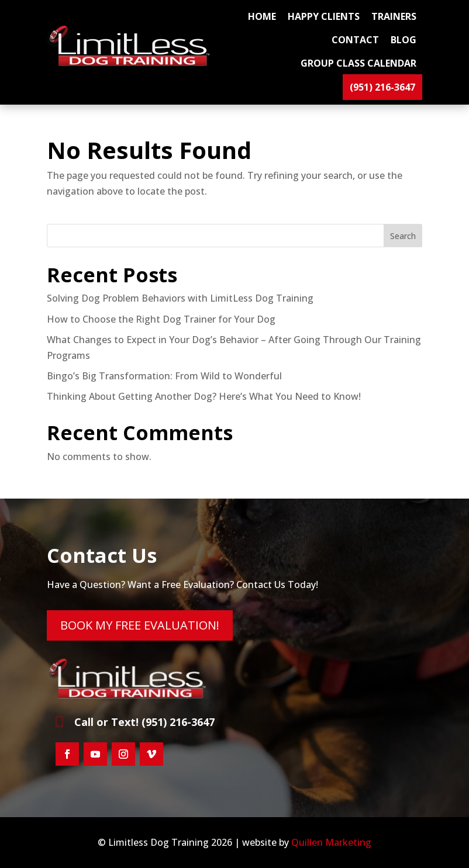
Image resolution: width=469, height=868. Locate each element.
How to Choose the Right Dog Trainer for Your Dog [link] (161, 319)
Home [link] (262, 16)
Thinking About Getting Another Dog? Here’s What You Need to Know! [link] (204, 396)
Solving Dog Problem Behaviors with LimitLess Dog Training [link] (180, 298)
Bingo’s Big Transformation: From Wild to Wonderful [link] (164, 376)
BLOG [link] (404, 40)
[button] (67, 754)
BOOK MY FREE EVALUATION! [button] (140, 625)
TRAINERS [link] (394, 16)
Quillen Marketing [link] (331, 842)
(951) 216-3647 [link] (382, 87)
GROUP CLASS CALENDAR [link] (358, 63)
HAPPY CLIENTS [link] (324, 16)
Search (403, 236)
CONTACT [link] (355, 40)
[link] (132, 63)
